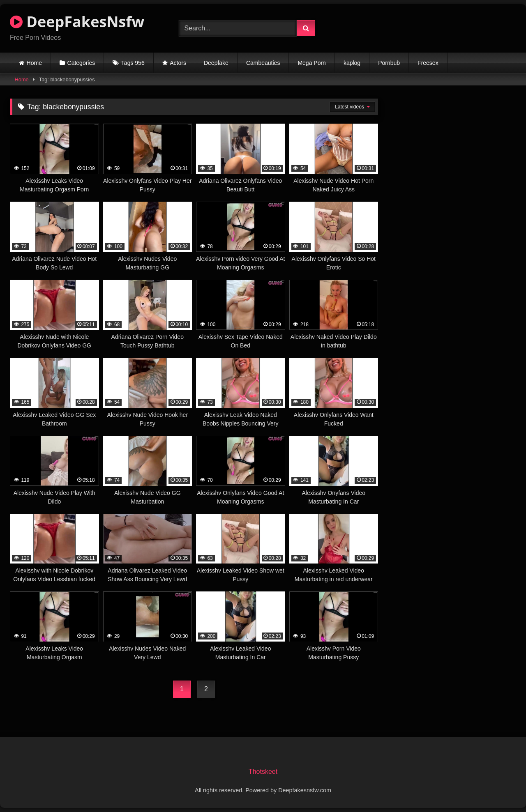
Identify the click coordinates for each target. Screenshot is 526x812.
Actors (178, 63)
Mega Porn (311, 63)
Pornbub (389, 63)
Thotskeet (263, 772)
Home (34, 63)
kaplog (352, 63)
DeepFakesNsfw (77, 22)
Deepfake (216, 63)
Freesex (428, 63)
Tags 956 (133, 63)
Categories (81, 63)
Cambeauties (263, 63)
